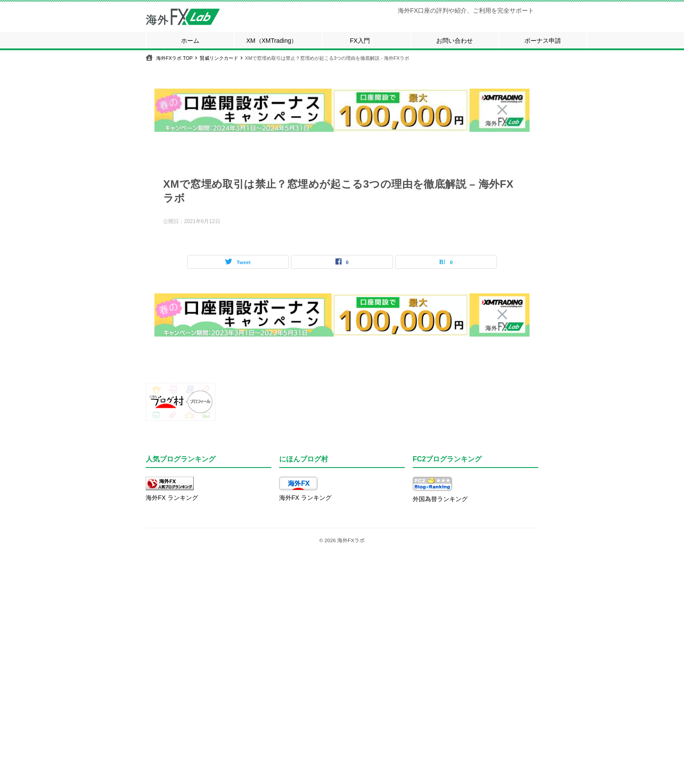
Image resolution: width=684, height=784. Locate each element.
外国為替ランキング (440, 499)
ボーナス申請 (543, 41)
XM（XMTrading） (272, 41)
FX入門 (360, 41)
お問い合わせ (455, 41)
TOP (174, 58)
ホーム (190, 41)
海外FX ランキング (172, 498)
